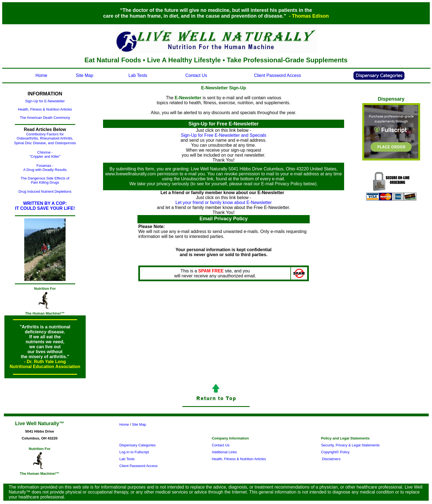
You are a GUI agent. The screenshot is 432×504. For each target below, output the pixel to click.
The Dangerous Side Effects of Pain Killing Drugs (45, 180)
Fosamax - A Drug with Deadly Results (45, 168)
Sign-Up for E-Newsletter (45, 101)
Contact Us (196, 75)
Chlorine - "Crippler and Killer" (45, 154)
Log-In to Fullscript (134, 452)
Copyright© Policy (335, 452)
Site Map (84, 75)
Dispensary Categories (137, 445)
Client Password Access (278, 75)
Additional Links (224, 452)
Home (41, 75)
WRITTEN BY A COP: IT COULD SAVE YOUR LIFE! (45, 206)
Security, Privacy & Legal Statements (350, 445)
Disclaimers (332, 459)
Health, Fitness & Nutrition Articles (45, 109)
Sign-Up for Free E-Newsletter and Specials (223, 135)
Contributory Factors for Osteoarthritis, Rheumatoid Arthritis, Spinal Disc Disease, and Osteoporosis (45, 139)
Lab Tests (138, 75)
